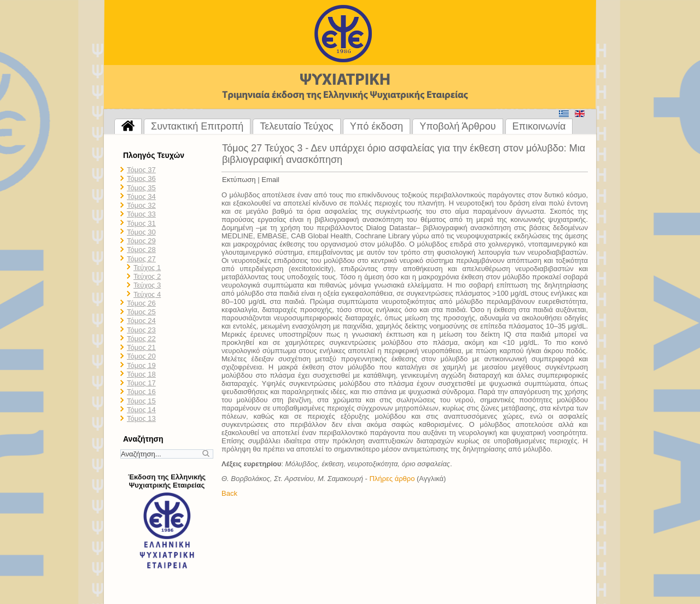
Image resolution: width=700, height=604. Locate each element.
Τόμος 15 (141, 401)
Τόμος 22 (141, 339)
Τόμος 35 (141, 188)
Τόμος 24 (141, 321)
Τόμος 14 (141, 410)
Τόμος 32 (141, 205)
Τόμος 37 (141, 170)
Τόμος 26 (141, 303)
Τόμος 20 (141, 356)
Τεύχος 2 (147, 276)
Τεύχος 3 (147, 285)
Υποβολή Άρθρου (458, 126)
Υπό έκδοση (377, 126)
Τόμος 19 (141, 365)
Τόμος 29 (141, 241)
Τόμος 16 (141, 392)
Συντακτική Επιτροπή (197, 126)
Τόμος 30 (141, 232)
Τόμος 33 (141, 214)
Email (270, 180)
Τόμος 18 (141, 374)
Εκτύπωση (239, 180)
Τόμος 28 (141, 250)
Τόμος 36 (141, 178)
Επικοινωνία (539, 126)
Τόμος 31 (141, 223)
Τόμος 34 (141, 197)
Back (229, 493)
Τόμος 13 (141, 418)
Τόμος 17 (141, 383)
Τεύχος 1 (147, 268)
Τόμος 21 (141, 347)
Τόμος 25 (141, 312)
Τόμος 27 (141, 259)
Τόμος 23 (141, 330)
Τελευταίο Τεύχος (296, 126)
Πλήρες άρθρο (392, 479)
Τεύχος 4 (147, 294)
